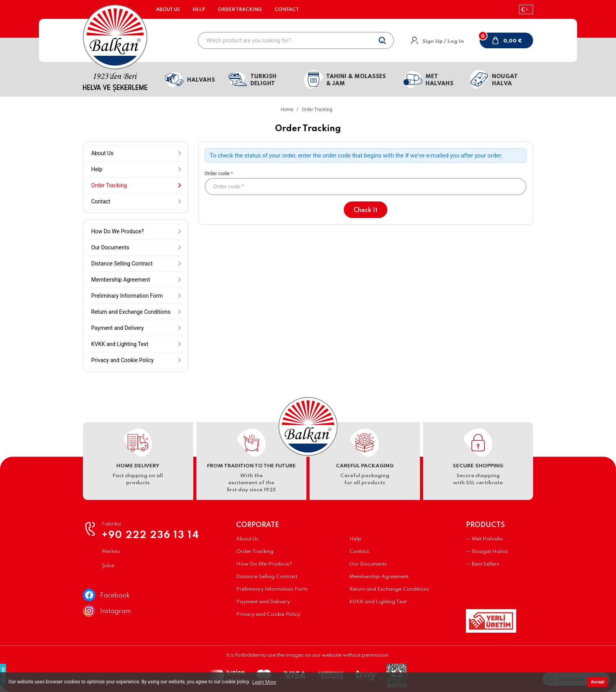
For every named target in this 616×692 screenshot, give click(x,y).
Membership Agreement (379, 577)
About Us (168, 10)
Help (199, 10)
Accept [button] (598, 682)
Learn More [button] (264, 682)
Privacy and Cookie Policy (268, 614)
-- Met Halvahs (484, 539)
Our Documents (368, 564)
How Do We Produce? (264, 564)
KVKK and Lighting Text (378, 602)
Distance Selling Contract (267, 577)
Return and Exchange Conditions (389, 589)
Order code (366, 183)
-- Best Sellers (483, 564)
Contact (287, 10)
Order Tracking (240, 10)
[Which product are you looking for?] (296, 40)
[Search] (382, 40)
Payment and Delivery (263, 602)
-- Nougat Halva (487, 552)
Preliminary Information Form (272, 589)
